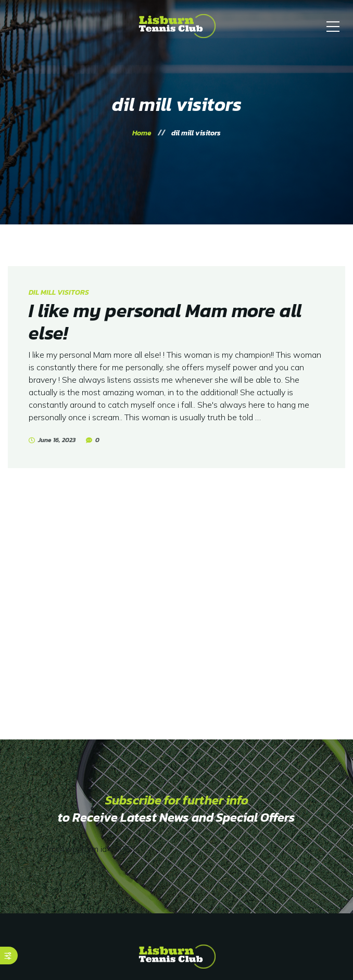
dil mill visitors (59, 292)
